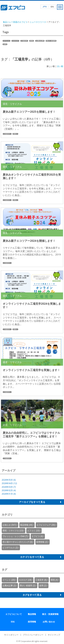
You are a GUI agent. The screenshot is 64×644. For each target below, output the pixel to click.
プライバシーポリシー (33, 635)
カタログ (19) (25, 580)
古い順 (60, 66)
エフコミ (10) (33, 531)
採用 (5, 44)
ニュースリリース (38, 22)
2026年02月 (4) (9, 490)
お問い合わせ (49, 622)
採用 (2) (43, 586)
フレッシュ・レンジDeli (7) (15, 536)
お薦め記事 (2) (9, 586)
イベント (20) (9, 580)
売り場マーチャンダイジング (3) (17, 542)
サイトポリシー (11, 635)
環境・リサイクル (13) (13, 531)
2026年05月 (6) (9, 480)
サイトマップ (54, 635)
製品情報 (32, 614)
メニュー (60, 7)
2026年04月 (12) (9, 483)
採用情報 (32, 622)
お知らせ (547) (9, 525)
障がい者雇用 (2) (27, 586)
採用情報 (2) (42, 542)
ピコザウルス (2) (10, 548)
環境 (32, 41)
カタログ (15, 41)
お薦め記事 (40, 41)
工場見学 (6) (41, 580)
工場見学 (24, 41)
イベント (6, 41)
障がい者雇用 (51, 41)
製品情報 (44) (26, 525)
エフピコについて (14, 614)
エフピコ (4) (37, 536)
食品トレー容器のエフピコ (15, 22)
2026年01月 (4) (9, 494)
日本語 (45, 7)
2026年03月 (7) (9, 487)
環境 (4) (54, 580)
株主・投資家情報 (50, 614)
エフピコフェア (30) (46, 525)
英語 (52, 7)
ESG (13, 622)
